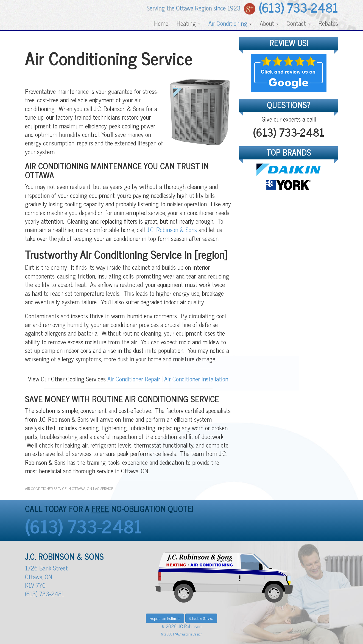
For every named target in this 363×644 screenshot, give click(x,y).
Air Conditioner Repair (133, 379)
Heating (188, 23)
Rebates (328, 23)
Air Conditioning (230, 23)
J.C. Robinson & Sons (172, 230)
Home (161, 23)
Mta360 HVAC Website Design (182, 634)
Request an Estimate (165, 618)
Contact (298, 23)
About (269, 23)
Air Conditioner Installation (196, 379)
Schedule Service (201, 618)
